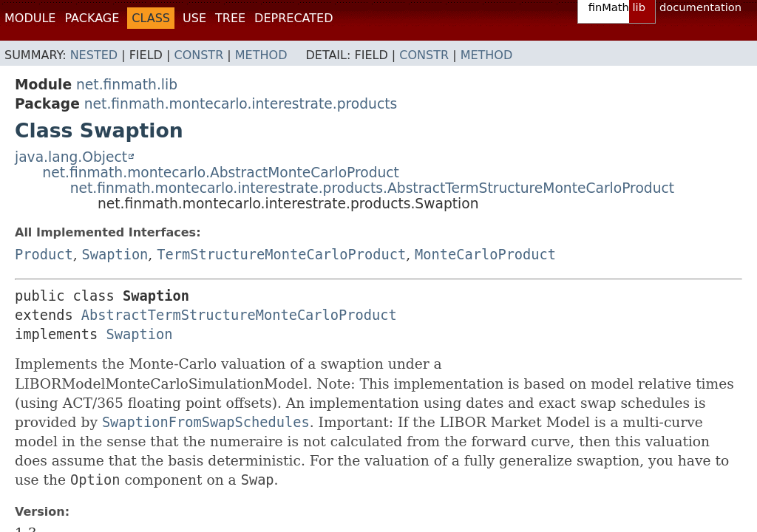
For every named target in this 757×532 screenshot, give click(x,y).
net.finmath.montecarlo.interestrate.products (241, 104)
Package (92, 18)
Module (30, 18)
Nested (94, 55)
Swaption (115, 255)
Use (194, 18)
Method (261, 55)
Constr (198, 55)
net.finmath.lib (127, 85)
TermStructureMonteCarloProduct (281, 255)
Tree (230, 18)
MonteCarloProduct (485, 255)
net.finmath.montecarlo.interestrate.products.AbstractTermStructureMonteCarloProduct (372, 188)
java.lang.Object (71, 157)
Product (44, 255)
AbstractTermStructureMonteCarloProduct (239, 315)
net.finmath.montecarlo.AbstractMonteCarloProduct (221, 173)
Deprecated (293, 18)
